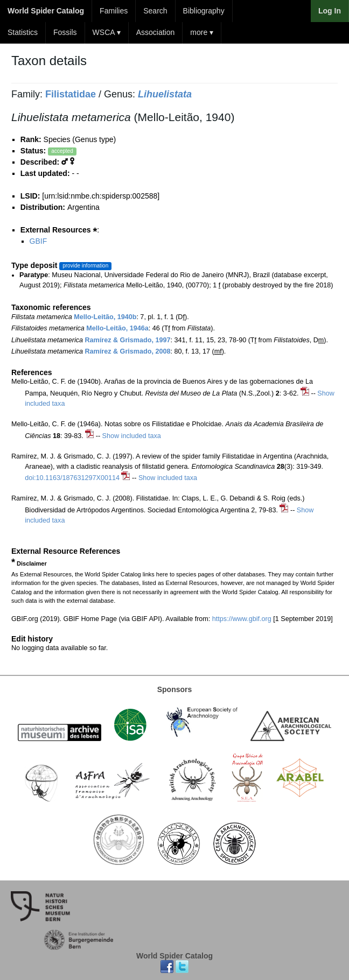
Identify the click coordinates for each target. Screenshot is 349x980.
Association (156, 32)
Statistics (23, 32)
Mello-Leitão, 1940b (105, 317)
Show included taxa (132, 436)
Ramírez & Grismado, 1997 (128, 340)
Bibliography (204, 11)
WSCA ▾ (107, 32)
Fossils (65, 32)
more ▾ (202, 32)
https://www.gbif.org (242, 619)
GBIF (39, 241)
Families (114, 11)
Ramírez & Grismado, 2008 (128, 351)
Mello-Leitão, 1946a (117, 328)
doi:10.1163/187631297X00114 (72, 478)
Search (155, 11)
